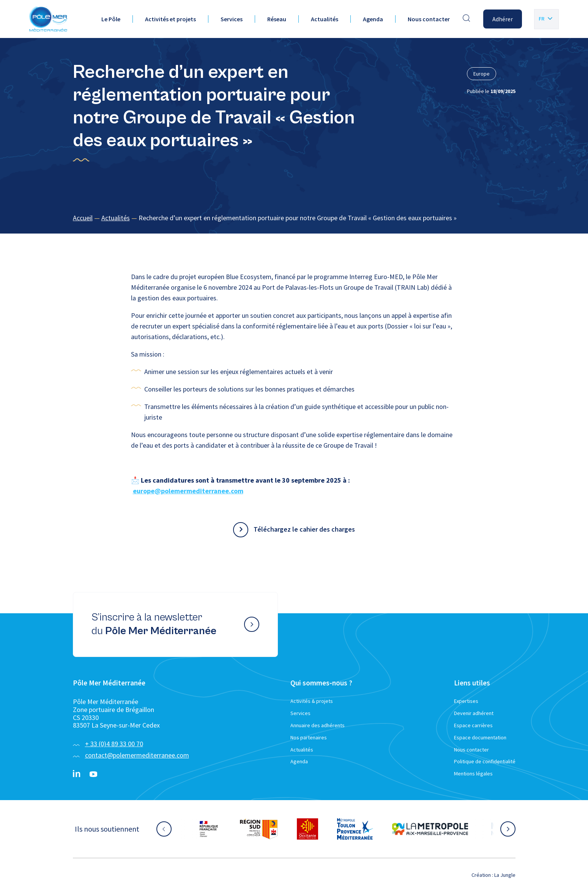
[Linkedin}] (77, 774)
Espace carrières (473, 725)
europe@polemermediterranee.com (188, 491)
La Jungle (505, 875)
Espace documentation (480, 737)
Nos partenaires (309, 737)
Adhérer (503, 19)
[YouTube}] (93, 774)
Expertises (466, 701)
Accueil (83, 218)
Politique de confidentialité (485, 761)
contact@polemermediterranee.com (137, 755)
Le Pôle (111, 19)
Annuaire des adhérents (318, 725)
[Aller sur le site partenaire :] (209, 829)
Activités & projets (312, 701)
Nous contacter (429, 19)
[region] (294, 218)
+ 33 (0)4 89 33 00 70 (114, 744)
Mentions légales (473, 774)
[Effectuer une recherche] (467, 19)
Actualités (325, 19)
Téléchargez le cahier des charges (304, 529)
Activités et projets (170, 19)
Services (232, 19)
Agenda (373, 19)
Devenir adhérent (474, 713)
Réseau (277, 19)
